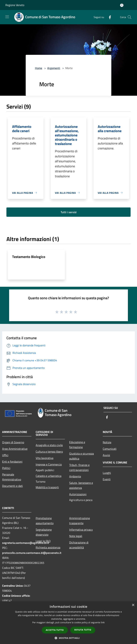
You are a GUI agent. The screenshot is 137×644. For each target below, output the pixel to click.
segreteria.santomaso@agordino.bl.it (26, 543)
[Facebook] (108, 17)
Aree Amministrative (15, 449)
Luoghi (107, 473)
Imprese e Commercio (49, 464)
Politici (6, 468)
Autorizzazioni (78, 494)
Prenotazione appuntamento (45, 521)
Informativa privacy (81, 530)
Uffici (5, 455)
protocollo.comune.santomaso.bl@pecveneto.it (32, 553)
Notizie (107, 442)
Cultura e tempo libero (49, 452)
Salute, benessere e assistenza (81, 485)
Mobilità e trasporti (47, 487)
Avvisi (106, 455)
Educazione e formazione (77, 445)
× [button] (133, 605)
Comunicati (110, 449)
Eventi (107, 479)
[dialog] (68, 623)
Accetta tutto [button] (55, 630)
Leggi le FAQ (43, 541)
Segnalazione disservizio (44, 532)
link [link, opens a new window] (103, 622)
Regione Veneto (15, 5)
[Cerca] (130, 17)
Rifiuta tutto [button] (83, 630)
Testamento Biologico (29, 257)
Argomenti (54, 68)
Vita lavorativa (45, 458)
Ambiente (75, 476)
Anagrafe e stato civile (49, 445)
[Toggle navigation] (7, 17)
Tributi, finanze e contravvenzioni (79, 467)
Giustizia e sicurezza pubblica (82, 456)
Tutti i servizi (69, 212)
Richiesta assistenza (48, 547)
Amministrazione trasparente (80, 521)
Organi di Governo (13, 442)
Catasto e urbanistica (49, 476)
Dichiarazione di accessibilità (79, 545)
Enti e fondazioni (12, 462)
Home (39, 68)
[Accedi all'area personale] (122, 5)
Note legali (76, 536)
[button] (68, 638)
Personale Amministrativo (12, 477)
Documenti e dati (12, 486)
